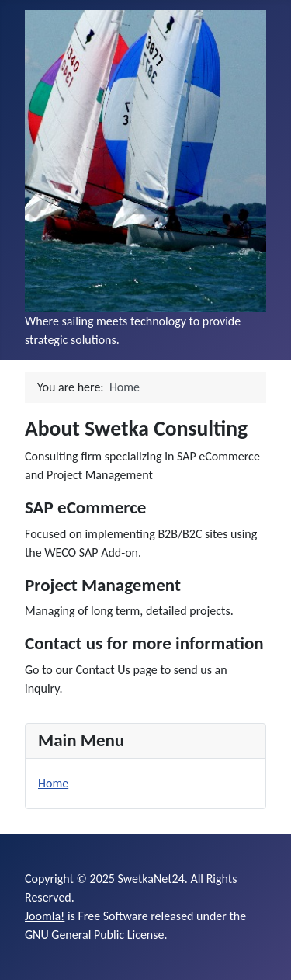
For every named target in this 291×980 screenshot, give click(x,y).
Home (53, 783)
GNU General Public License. (96, 935)
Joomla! (45, 916)
